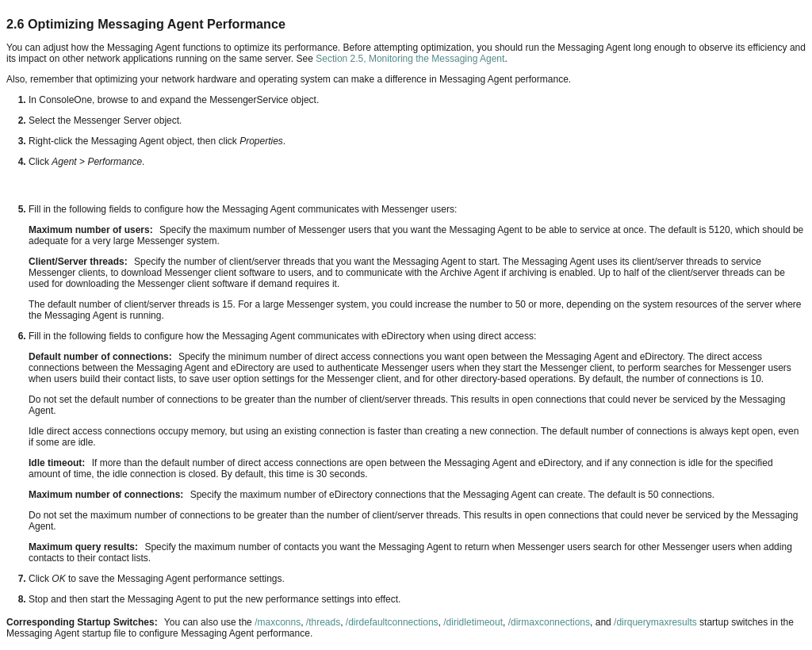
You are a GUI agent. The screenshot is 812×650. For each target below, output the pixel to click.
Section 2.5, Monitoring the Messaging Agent (410, 59)
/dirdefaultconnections (392, 622)
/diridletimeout (473, 622)
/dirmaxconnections (549, 622)
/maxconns (278, 622)
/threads (323, 622)
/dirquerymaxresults (655, 622)
